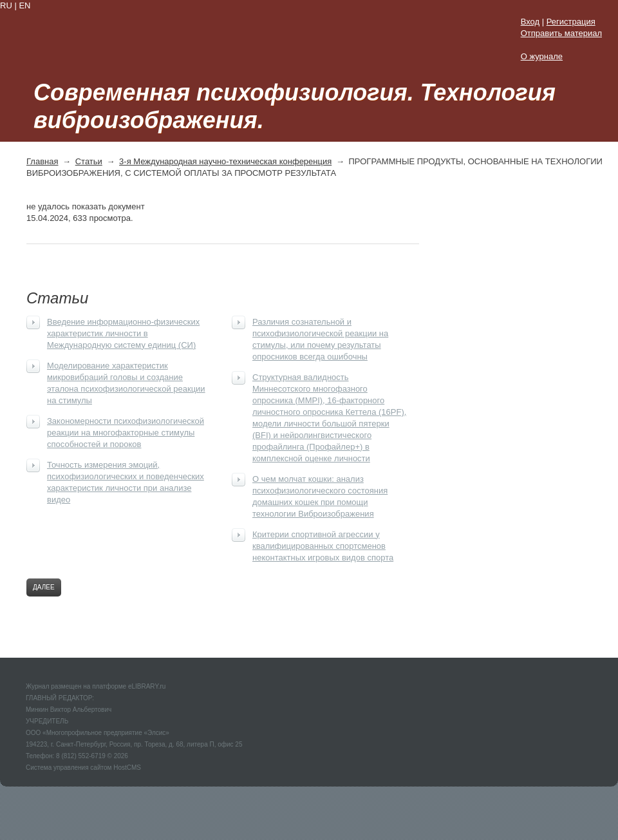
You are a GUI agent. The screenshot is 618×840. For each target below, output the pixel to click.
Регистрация (571, 22)
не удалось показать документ (86, 206)
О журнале (542, 56)
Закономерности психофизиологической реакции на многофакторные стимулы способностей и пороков (126, 433)
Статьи (89, 161)
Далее (44, 587)
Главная (42, 161)
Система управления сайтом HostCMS (83, 768)
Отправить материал (561, 33)
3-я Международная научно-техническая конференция (225, 161)
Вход (530, 22)
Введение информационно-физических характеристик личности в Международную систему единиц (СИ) (123, 333)
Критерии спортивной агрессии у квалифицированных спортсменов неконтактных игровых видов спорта (323, 546)
